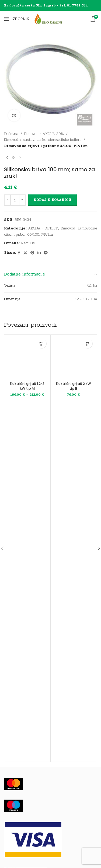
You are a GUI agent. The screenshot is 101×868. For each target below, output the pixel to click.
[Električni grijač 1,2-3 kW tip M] (27, 358)
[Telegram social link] (46, 253)
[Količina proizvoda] (15, 200)
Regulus (28, 243)
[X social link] (25, 253)
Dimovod (68, 228)
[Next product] (20, 158)
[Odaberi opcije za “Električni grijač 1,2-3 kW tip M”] (42, 344)
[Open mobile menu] (17, 19)
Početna (11, 134)
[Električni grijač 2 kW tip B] (74, 358)
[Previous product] (7, 158)
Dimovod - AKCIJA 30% (44, 134)
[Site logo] (53, 19)
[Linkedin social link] (39, 253)
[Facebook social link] (19, 253)
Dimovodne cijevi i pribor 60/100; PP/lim (46, 146)
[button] (88, 344)
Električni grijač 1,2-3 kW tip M (27, 386)
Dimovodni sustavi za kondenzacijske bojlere (43, 140)
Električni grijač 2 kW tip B (74, 386)
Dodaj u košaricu (53, 200)
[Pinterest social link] (32, 253)
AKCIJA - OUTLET (43, 228)
